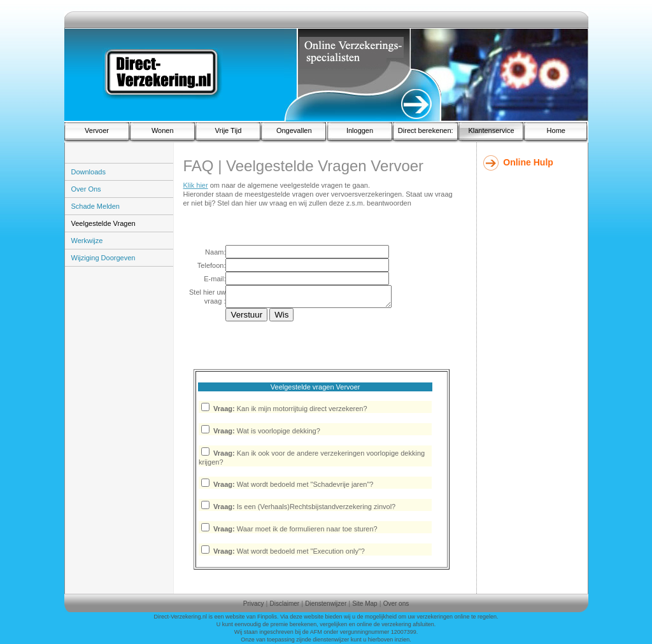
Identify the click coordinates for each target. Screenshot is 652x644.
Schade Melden (96, 206)
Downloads (89, 172)
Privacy (254, 604)
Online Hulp (528, 162)
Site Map (365, 604)
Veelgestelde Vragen (103, 223)
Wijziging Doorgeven (103, 258)
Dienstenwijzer (326, 604)
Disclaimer (285, 604)
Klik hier (196, 185)
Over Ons (86, 189)
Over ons (396, 604)
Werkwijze (87, 241)
